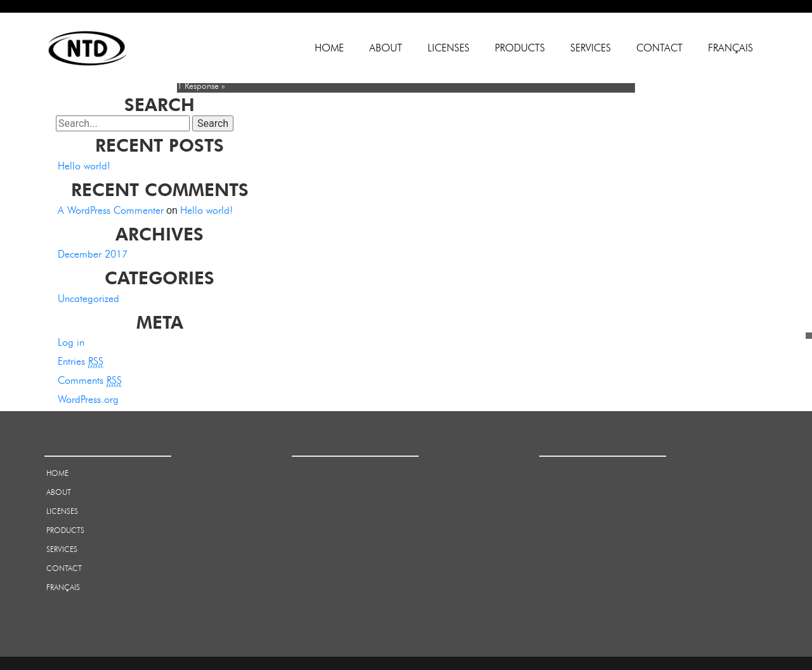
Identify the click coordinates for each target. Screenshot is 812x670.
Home (329, 48)
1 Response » (201, 86)
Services (591, 48)
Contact (659, 48)
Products (520, 48)
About (386, 48)
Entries (81, 362)
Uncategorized (88, 299)
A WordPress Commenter (111, 210)
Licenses (449, 48)
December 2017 (93, 254)
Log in (71, 342)
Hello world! (84, 166)
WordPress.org (88, 399)
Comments (90, 381)
